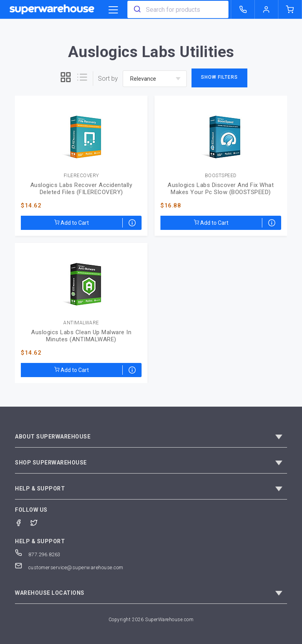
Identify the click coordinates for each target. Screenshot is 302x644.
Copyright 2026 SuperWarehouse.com (151, 620)
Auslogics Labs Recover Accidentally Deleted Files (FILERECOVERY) (81, 189)
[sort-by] (155, 79)
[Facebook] (23, 522)
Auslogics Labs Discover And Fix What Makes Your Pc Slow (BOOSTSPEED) (221, 189)
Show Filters (219, 77)
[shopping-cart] (290, 9)
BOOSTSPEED (221, 176)
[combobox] (178, 9)
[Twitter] (38, 522)
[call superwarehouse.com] (243, 9)
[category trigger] (113, 10)
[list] (82, 79)
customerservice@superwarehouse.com (69, 567)
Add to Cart (72, 223)
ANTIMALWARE (81, 323)
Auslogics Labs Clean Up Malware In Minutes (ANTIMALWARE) (81, 336)
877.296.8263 (38, 554)
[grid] (66, 79)
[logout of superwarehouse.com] (267, 9)
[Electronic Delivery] (132, 223)
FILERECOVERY (81, 176)
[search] (137, 9)
